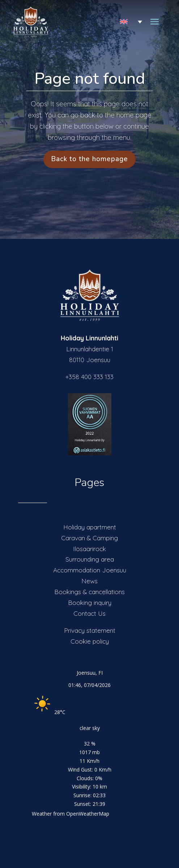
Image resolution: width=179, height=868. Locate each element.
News (89, 581)
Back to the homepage (89, 159)
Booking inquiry (90, 602)
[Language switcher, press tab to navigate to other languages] (126, 22)
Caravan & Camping (89, 538)
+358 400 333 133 (89, 377)
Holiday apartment (90, 527)
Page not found (90, 79)
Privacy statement (90, 630)
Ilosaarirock (89, 549)
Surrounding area (90, 559)
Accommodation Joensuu (90, 570)
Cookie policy (90, 641)
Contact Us (89, 613)
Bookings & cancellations (89, 592)
